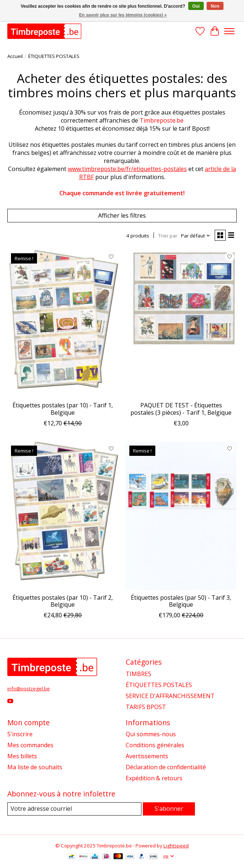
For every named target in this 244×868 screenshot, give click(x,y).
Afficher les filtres (122, 215)
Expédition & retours (154, 778)
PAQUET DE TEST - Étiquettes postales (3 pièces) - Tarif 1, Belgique (181, 409)
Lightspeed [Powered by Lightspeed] (176, 846)
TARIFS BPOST (146, 707)
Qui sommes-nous (151, 734)
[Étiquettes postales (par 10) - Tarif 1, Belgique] (63, 324)
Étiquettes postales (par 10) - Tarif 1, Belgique (63, 409)
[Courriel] (74, 809)
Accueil (15, 56)
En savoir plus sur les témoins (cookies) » (123, 15)
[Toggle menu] (229, 31)
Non (215, 6)
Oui (196, 6)
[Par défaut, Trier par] (196, 236)
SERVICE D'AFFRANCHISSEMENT (170, 696)
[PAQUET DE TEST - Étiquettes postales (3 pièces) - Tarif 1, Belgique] (181, 324)
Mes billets (22, 756)
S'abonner (169, 809)
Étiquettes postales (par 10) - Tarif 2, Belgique (63, 601)
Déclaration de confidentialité (166, 767)
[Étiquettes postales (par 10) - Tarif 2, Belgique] (63, 516)
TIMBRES (138, 674)
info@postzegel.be (29, 689)
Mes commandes (30, 745)
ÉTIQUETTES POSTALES (159, 685)
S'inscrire (20, 734)
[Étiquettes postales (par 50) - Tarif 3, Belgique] (181, 516)
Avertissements (147, 756)
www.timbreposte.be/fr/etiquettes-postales (127, 169)
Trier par (168, 236)
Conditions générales (155, 745)
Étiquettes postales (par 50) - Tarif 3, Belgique (181, 601)
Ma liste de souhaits (35, 767)
